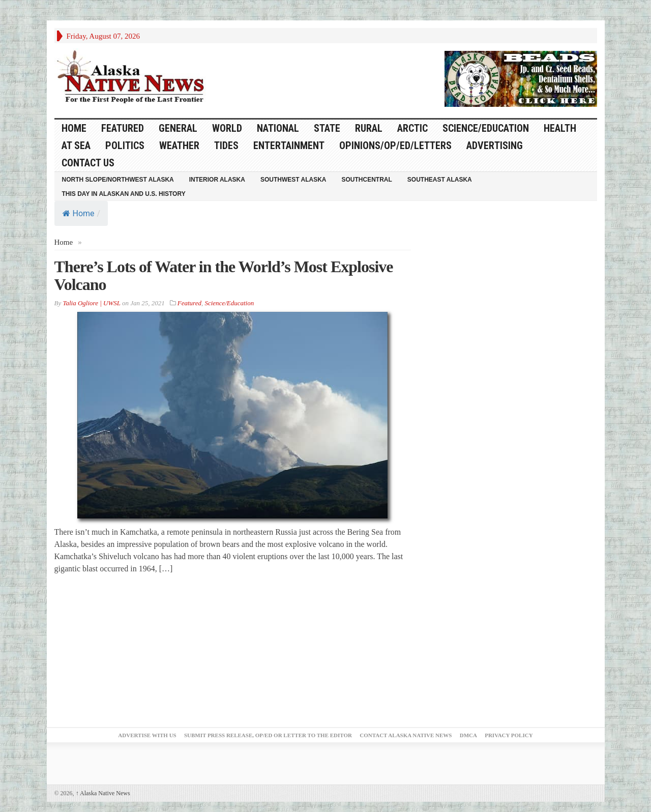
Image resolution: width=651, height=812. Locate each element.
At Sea (76, 146)
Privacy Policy (509, 735)
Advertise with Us (147, 735)
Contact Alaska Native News (406, 735)
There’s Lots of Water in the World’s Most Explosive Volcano (224, 275)
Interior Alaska (217, 180)
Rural (369, 128)
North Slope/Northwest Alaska (118, 180)
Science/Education (486, 128)
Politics (125, 146)
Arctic (412, 128)
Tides (226, 146)
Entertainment (289, 146)
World (227, 128)
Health (560, 128)
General (178, 128)
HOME (74, 128)
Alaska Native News (103, 793)
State (327, 128)
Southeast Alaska (440, 180)
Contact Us (88, 163)
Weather (179, 146)
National (278, 128)
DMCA (468, 735)
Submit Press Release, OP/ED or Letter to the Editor (268, 735)
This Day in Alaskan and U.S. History (124, 194)
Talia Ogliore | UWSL (91, 303)
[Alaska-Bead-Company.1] (521, 78)
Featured (123, 128)
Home (79, 213)
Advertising (495, 146)
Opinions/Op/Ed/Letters (395, 146)
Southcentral (367, 180)
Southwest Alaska (293, 180)
